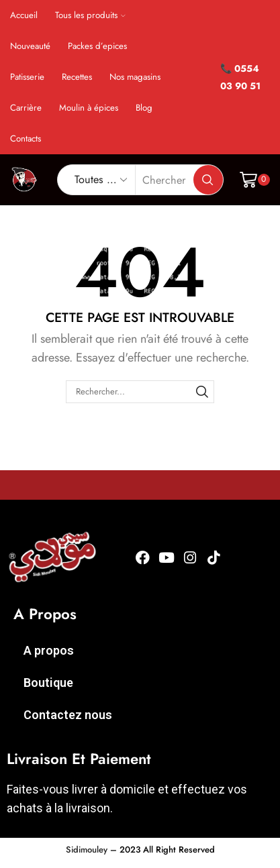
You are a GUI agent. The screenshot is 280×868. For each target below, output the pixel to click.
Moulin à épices (89, 108)
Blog (144, 108)
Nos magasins (135, 77)
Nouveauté (30, 46)
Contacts (26, 139)
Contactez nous (68, 715)
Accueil (24, 15)
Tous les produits (90, 15)
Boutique (48, 683)
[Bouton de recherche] (208, 180)
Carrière (26, 108)
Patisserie (27, 77)
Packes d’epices (97, 46)
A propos (49, 650)
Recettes (77, 77)
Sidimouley (87, 850)
